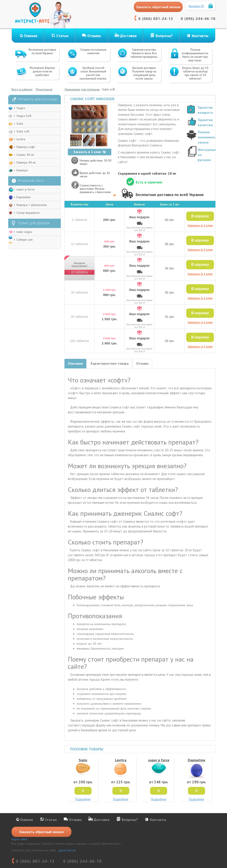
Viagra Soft (24, 116)
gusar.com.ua (67, 850)
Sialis (20, 124)
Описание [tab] (75, 363)
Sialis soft (23, 131)
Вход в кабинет (22, 89)
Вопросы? (164, 36)
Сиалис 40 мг (25, 155)
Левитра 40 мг (26, 162)
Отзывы (94, 36)
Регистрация (44, 89)
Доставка (128, 36)
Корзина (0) (196, 6)
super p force (25, 189)
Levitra (21, 139)
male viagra (24, 232)
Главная (31, 36)
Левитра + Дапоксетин (32, 205)
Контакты (200, 36)
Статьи (62, 36)
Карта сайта (19, 839)
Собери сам (24, 240)
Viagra (21, 108)
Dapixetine (23, 197)
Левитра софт (26, 147)
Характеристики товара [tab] (110, 363)
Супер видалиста (28, 213)
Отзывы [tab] (142, 363)
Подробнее (83, 799)
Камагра (22, 170)
